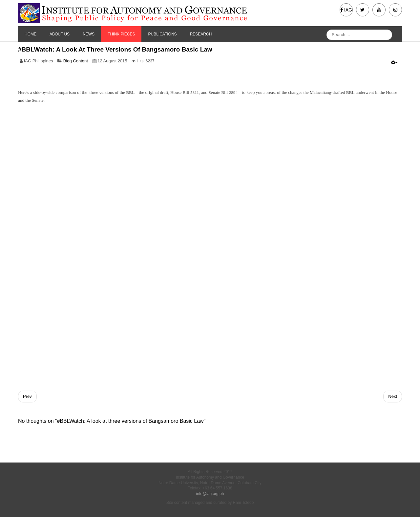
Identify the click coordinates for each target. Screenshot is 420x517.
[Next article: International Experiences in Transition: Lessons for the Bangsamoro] (393, 397)
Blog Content (76, 61)
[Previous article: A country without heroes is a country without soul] (27, 397)
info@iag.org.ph (210, 494)
